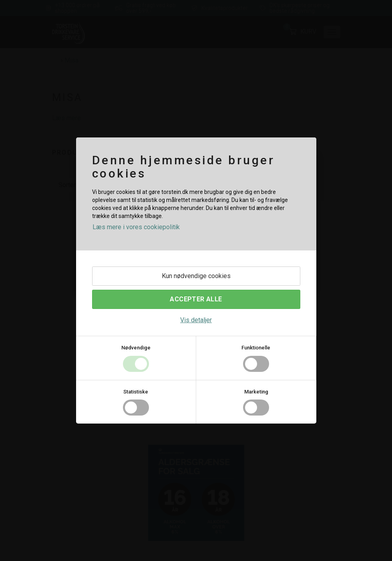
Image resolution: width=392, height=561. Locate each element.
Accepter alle (196, 299)
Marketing (256, 392)
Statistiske (136, 392)
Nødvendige (136, 348)
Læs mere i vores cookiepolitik (136, 227)
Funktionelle (256, 348)
